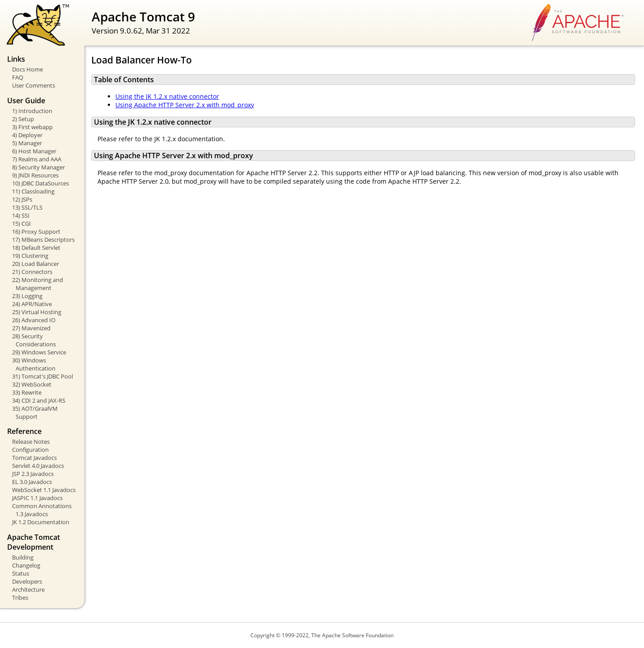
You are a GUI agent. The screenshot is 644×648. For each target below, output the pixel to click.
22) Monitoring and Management (38, 284)
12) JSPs (22, 199)
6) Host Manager (34, 151)
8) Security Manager (38, 167)
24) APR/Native (32, 304)
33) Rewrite (27, 392)
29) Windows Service (39, 352)
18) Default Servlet (36, 248)
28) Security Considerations (34, 340)
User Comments (34, 85)
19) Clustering (30, 256)
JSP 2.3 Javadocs (33, 474)
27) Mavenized (31, 328)
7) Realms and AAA (37, 159)
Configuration (30, 450)
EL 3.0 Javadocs (32, 482)
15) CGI (21, 223)
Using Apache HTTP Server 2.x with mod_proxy (185, 105)
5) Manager (27, 143)
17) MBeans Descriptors (43, 240)
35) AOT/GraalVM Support (35, 412)
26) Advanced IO (34, 320)
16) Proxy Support (36, 231)
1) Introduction (32, 111)
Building (23, 557)
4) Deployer (27, 135)
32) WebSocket (32, 384)
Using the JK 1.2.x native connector (167, 96)
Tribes (20, 598)
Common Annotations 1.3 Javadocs (42, 510)
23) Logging (27, 296)
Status (21, 573)
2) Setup (23, 119)
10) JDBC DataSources (40, 183)
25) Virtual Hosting (37, 312)
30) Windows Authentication (34, 364)
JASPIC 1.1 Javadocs (37, 498)
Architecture (28, 589)
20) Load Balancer (36, 264)
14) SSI (21, 215)
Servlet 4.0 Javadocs (38, 466)
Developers (27, 581)
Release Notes (31, 442)
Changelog (26, 565)
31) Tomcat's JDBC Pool (42, 376)
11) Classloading (33, 191)
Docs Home (28, 69)
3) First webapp (32, 127)
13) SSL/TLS (27, 207)
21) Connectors (32, 272)
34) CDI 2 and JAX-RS (39, 400)
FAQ (18, 77)
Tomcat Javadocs (34, 458)
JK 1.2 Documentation (41, 522)
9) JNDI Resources (35, 175)
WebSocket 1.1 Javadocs (44, 490)
